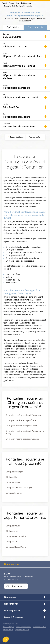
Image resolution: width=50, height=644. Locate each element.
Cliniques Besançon (14, 472)
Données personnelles (24, 627)
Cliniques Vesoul (13, 483)
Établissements (26, 3)
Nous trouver (25, 604)
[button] (6, 639)
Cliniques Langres (14, 493)
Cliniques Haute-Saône (16, 537)
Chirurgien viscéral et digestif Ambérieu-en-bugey (25, 433)
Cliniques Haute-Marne (16, 547)
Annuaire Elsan (14, 3)
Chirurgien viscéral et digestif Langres (22, 439)
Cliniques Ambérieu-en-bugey (19, 488)
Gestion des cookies (39, 627)
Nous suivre (25, 597)
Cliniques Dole (12, 477)
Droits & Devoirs (8, 630)
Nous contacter (25, 564)
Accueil (5, 3)
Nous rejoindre (25, 610)
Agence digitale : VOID (22, 630)
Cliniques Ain (11, 542)
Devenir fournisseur (25, 617)
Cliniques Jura (12, 531)
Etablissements (35, 27)
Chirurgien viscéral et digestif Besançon (23, 415)
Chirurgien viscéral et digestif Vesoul (22, 426)
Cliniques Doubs (13, 526)
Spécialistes (13, 27)
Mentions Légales (9, 627)
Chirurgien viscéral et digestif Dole (21, 421)
